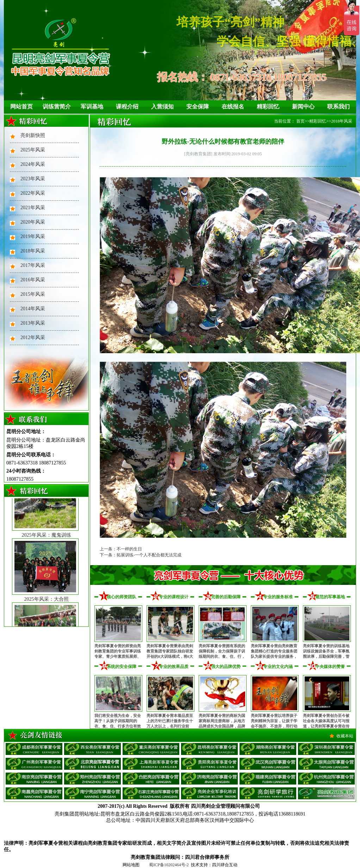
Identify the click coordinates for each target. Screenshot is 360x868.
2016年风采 (33, 280)
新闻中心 (303, 107)
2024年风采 (33, 164)
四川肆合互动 (225, 865)
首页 (300, 121)
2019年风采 (33, 236)
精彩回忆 (268, 107)
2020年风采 (33, 222)
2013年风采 (33, 323)
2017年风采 (33, 265)
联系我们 (339, 107)
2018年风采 (33, 251)
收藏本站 (345, 736)
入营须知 (162, 107)
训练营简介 (57, 107)
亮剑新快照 (33, 135)
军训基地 (92, 107)
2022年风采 (33, 193)
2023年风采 (33, 179)
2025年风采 (33, 150)
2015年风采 (33, 294)
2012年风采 (33, 338)
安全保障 (198, 107)
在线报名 (233, 107)
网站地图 (131, 865)
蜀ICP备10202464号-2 (169, 865)
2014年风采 (33, 309)
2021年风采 (33, 208)
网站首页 (21, 107)
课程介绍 (127, 107)
